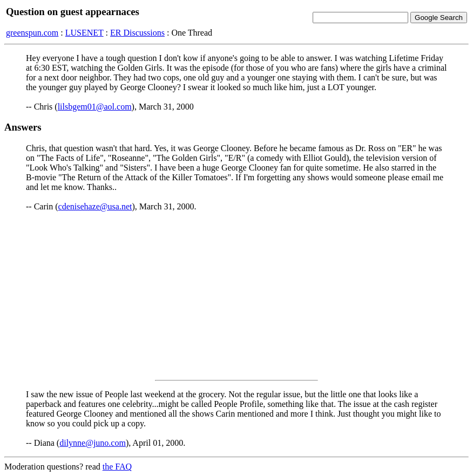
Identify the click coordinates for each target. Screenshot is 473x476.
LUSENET (85, 33)
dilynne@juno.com (93, 443)
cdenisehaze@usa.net (95, 206)
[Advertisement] (236, 296)
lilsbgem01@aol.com (95, 107)
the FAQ (117, 467)
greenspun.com (32, 33)
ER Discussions (137, 33)
